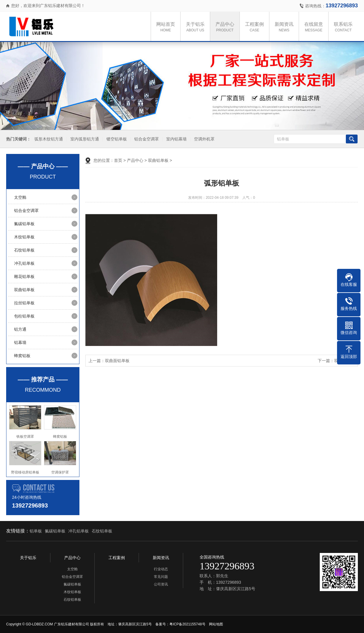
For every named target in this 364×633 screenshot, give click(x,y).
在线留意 (316, 27)
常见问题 (161, 577)
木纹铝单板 (24, 237)
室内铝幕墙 (176, 139)
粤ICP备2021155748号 (187, 624)
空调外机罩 (203, 139)
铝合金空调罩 (146, 139)
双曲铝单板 (24, 290)
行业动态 (161, 569)
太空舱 (20, 197)
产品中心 (227, 27)
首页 (118, 160)
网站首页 (168, 27)
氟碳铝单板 (24, 224)
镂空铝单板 (116, 139)
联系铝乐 (345, 27)
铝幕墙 (20, 342)
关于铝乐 (197, 27)
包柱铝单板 (24, 316)
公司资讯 (161, 584)
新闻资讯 (286, 27)
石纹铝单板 (24, 250)
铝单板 (36, 531)
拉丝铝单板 (24, 303)
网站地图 (216, 624)
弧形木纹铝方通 (48, 139)
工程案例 (256, 27)
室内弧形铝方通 (84, 139)
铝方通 (20, 329)
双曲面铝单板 (117, 361)
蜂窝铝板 (22, 356)
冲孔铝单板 (24, 263)
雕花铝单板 (24, 276)
